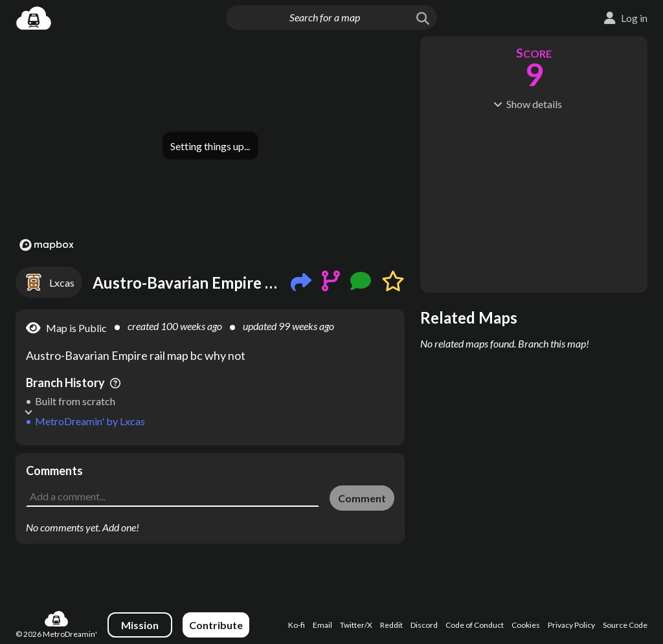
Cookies (526, 625)
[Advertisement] (210, 472)
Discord (424, 625)
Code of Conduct (475, 625)
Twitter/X (356, 625)
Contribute (216, 625)
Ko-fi (297, 625)
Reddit (391, 625)
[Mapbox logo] (47, 245)
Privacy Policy (571, 625)
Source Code (625, 625)
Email (322, 625)
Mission (140, 625)
